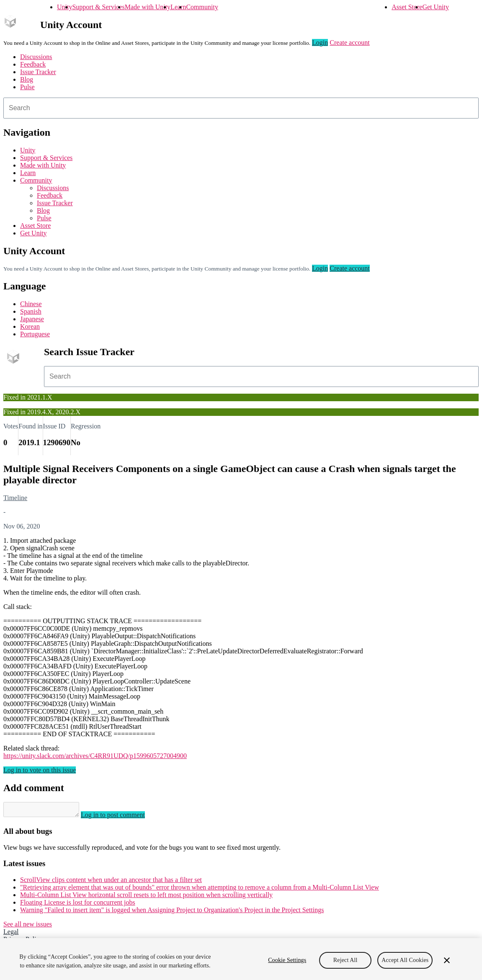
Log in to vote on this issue (40, 770)
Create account (350, 43)
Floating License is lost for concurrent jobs (78, 905)
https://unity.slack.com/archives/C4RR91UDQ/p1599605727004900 (95, 756)
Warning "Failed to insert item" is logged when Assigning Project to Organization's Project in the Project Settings (172, 912)
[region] (241, 959)
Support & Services (98, 7)
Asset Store (407, 7)
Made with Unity (148, 7)
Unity (64, 7)
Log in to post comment (121, 817)
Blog (27, 79)
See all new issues (28, 927)
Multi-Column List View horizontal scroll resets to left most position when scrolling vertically (146, 897)
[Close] (447, 960)
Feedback (33, 64)
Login (320, 43)
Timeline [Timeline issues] (15, 498)
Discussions (36, 57)
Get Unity (436, 7)
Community (202, 7)
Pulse (27, 87)
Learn (178, 7)
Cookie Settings (287, 960)
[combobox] (241, 108)
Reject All (345, 960)
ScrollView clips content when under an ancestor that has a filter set (111, 882)
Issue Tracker (38, 72)
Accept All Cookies (405, 960)
